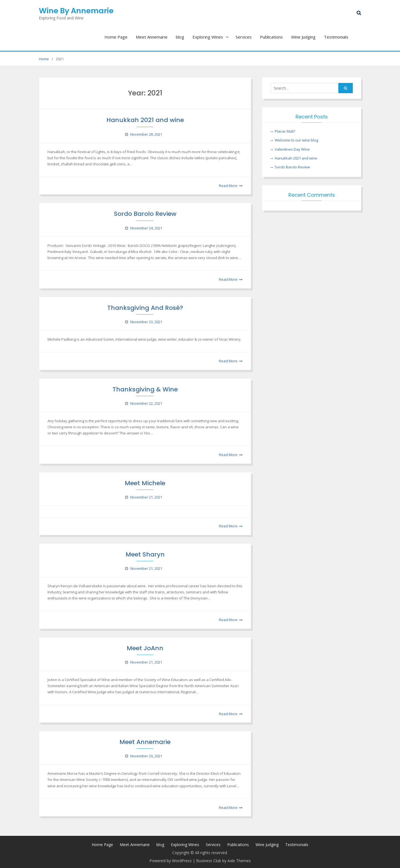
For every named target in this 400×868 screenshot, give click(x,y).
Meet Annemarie (152, 37)
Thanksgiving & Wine (145, 389)
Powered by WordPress (171, 861)
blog (180, 37)
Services (244, 37)
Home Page (116, 37)
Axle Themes (239, 861)
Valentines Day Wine (292, 149)
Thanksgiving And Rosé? (145, 308)
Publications (271, 37)
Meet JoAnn (145, 648)
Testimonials (336, 37)
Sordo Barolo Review (145, 214)
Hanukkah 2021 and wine (145, 120)
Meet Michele (145, 483)
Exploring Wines (208, 37)
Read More (228, 186)
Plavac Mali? (285, 131)
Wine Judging (303, 37)
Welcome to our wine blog (296, 140)
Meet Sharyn (145, 554)
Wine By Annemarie (76, 11)
